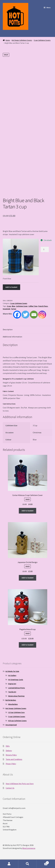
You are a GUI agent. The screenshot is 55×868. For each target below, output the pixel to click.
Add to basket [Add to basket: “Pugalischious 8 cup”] (28, 645)
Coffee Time (33, 306)
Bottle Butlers (11, 700)
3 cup (9, 306)
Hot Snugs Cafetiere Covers (22, 40)
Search (27, 864)
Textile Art (12, 692)
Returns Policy (11, 755)
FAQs (8, 746)
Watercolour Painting (16, 696)
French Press (43, 306)
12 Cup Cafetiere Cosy (16, 712)
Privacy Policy (11, 764)
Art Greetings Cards (16, 680)
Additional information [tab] (12, 337)
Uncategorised (11, 725)
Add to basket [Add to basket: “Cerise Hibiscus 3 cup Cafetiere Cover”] (28, 511)
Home (8, 40)
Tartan (14, 309)
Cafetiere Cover (22, 306)
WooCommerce (29, 848)
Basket (43, 862)
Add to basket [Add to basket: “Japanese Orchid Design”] (28, 578)
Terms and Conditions (14, 759)
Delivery (9, 751)
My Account (9, 864)
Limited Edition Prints (17, 688)
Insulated (6, 309)
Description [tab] (8, 329)
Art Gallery (12, 675)
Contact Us (10, 788)
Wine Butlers (13, 704)
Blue (13, 306)
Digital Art (12, 684)
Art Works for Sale (12, 671)
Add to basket (11, 287)
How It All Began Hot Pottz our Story (20, 784)
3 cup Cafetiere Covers (42, 40)
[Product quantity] (45, 249)
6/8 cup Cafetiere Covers (17, 721)
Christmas (37, 432)
